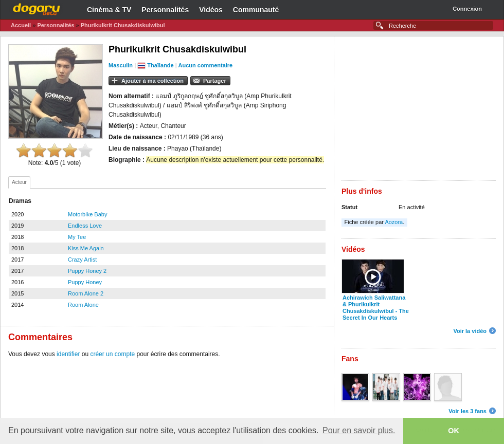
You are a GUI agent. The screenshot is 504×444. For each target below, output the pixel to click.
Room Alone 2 (86, 293)
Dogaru (37, 8)
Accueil (21, 25)
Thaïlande (160, 65)
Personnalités (165, 10)
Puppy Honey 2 (87, 271)
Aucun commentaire (205, 65)
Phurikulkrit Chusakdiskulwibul (123, 25)
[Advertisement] (419, 108)
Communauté (256, 10)
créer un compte (112, 354)
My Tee (77, 237)
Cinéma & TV (109, 10)
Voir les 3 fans (467, 411)
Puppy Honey (85, 282)
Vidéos (211, 10)
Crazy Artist (82, 260)
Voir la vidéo (470, 331)
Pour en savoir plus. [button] (359, 430)
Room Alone (83, 305)
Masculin (121, 65)
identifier (68, 354)
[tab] (19, 182)
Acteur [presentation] (19, 182)
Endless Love (85, 226)
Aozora (394, 222)
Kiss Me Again (86, 248)
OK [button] (454, 431)
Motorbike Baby (87, 214)
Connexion (467, 9)
